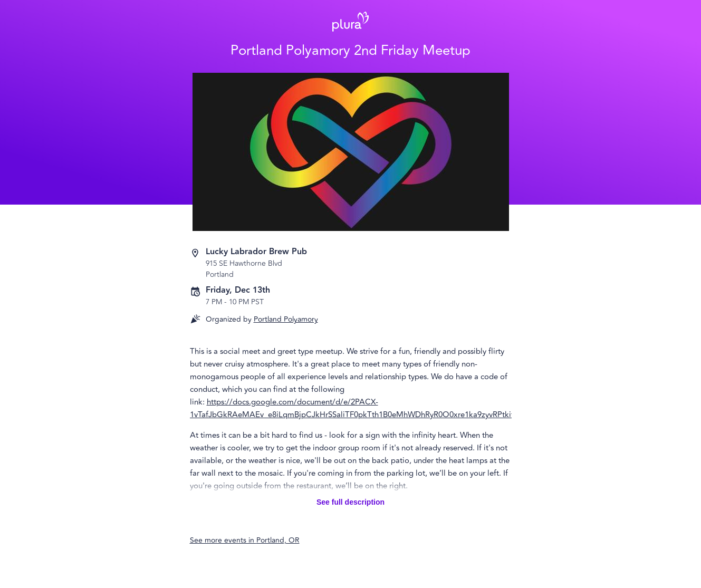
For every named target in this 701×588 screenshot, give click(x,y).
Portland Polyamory (286, 319)
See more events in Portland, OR (245, 540)
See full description (350, 502)
